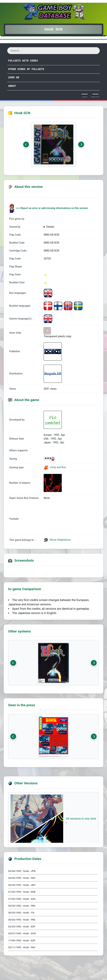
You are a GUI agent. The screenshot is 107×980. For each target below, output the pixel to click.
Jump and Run (57, 467)
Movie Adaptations (57, 540)
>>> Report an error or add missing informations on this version (52, 208)
